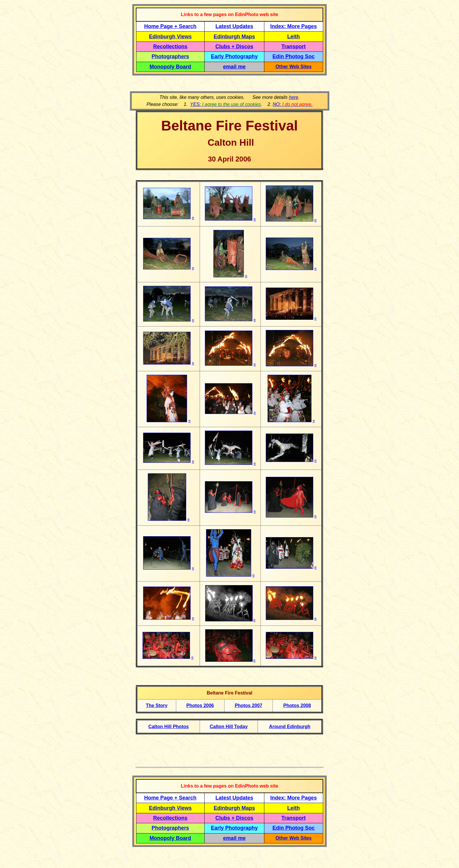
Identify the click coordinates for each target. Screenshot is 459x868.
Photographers (170, 56)
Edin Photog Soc (294, 56)
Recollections (170, 47)
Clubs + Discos (234, 47)
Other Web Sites (293, 67)
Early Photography (234, 56)
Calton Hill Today (229, 727)
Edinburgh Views (170, 37)
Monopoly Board (170, 67)
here (294, 97)
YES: (226, 104)
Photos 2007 (249, 705)
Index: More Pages (293, 26)
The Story (157, 705)
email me (234, 67)
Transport (293, 47)
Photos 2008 (297, 705)
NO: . (292, 104)
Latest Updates (234, 26)
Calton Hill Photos (169, 727)
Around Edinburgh (290, 727)
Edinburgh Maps (234, 37)
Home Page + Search (171, 26)
